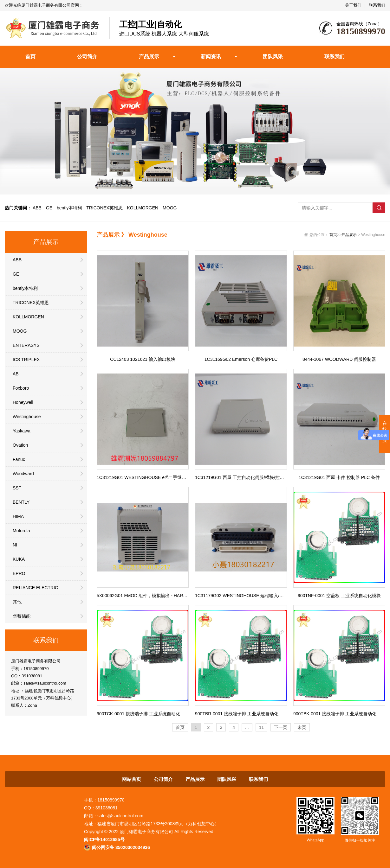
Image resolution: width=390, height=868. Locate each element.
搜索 (379, 208)
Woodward (23, 474)
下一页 (281, 727)
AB (16, 374)
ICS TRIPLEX (26, 360)
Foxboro (21, 388)
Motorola (21, 531)
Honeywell (23, 402)
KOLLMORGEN (143, 208)
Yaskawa (22, 431)
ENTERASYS (26, 345)
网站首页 (132, 779)
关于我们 (353, 5)
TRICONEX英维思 (104, 208)
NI (15, 545)
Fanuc (19, 459)
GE (49, 208)
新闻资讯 (211, 57)
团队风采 (273, 57)
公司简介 (87, 57)
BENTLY (21, 502)
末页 (302, 727)
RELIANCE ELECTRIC (35, 588)
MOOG (170, 208)
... (247, 727)
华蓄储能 (22, 616)
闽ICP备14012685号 (104, 839)
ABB (37, 208)
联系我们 (377, 5)
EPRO (19, 573)
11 (262, 727)
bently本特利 (69, 208)
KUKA (19, 559)
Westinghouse (27, 417)
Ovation (20, 445)
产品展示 (149, 57)
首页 (30, 57)
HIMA (18, 516)
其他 (17, 602)
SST (17, 488)
